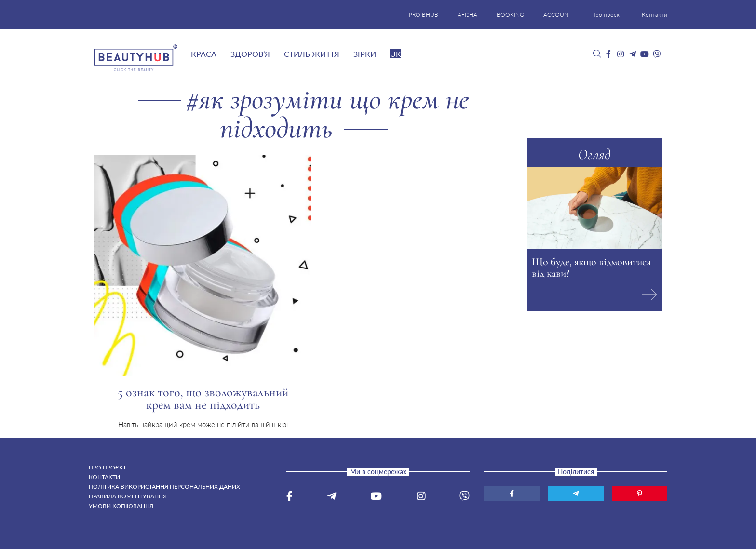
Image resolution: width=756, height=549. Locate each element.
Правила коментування (128, 496)
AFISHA (467, 15)
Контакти (655, 15)
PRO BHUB (424, 15)
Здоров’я (250, 54)
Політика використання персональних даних (164, 487)
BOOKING (510, 15)
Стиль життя (312, 54)
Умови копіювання (121, 506)
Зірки (365, 54)
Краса (204, 54)
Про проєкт (607, 15)
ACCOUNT (558, 15)
